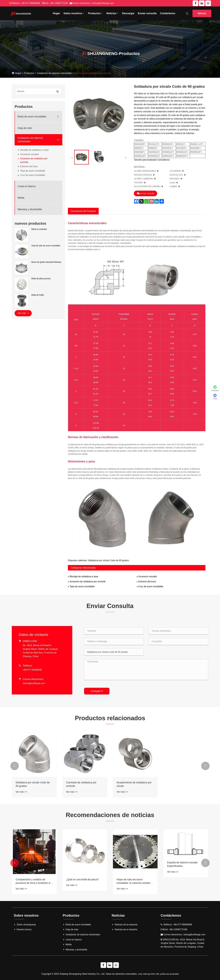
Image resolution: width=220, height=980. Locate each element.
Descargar (128, 13)
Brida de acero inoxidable (32, 117)
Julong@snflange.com (103, 3)
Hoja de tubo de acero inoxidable (46, 246)
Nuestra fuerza (23, 929)
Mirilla (21, 198)
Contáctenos (168, 13)
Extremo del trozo (29, 166)
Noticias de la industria (124, 929)
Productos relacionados (110, 718)
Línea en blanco (27, 186)
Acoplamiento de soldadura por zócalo (134, 784)
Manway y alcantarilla (30, 209)
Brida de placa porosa (41, 278)
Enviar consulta (147, 13)
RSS (153, 974)
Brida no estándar (39, 229)
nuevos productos (30, 223)
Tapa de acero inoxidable (33, 171)
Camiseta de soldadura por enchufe (81, 784)
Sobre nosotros (74, 13)
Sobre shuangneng (25, 925)
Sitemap (147, 974)
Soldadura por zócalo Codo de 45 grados (33, 784)
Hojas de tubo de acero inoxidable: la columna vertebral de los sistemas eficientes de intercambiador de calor (185, 881)
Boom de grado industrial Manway (46, 262)
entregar (97, 691)
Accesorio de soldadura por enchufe (93, 73)
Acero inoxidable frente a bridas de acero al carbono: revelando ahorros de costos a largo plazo (33, 881)
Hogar (56, 13)
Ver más (23, 313)
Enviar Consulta (145, 193)
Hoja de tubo (25, 128)
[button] (15, 766)
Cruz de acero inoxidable (33, 175)
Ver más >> (21, 792)
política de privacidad (169, 974)
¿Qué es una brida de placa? (133, 879)
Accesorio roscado (29, 154)
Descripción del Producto (83, 211)
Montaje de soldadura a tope (34, 150)
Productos (95, 13)
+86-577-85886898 (31, 3)
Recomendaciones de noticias (110, 815)
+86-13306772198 (59, 3)
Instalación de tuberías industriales (54, 73)
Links (140, 974)
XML (157, 974)
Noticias (113, 13)
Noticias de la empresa (125, 925)
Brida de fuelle (38, 295)
